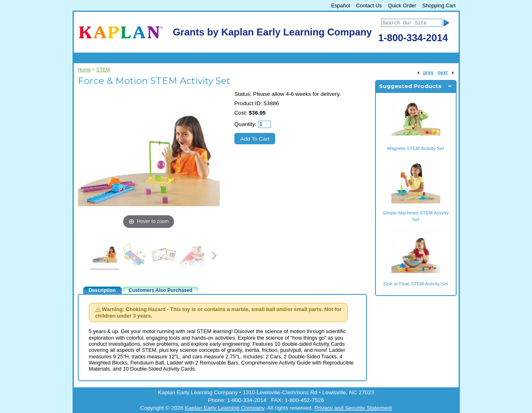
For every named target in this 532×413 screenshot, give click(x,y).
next (443, 73)
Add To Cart (255, 139)
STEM (103, 70)
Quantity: (245, 124)
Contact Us (369, 6)
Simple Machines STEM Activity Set (416, 213)
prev (428, 73)
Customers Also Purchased (161, 290)
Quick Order (402, 6)
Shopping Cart (439, 6)
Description (102, 290)
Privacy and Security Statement (353, 408)
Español (340, 6)
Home (84, 70)
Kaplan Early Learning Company (225, 408)
